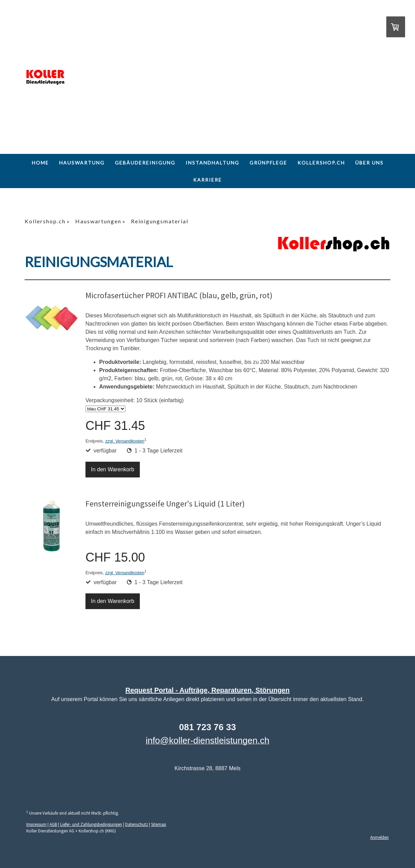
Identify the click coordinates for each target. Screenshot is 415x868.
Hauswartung (82, 163)
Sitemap (159, 824)
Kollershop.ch (321, 163)
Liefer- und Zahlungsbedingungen (91, 824)
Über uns (369, 163)
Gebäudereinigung (145, 163)
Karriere (207, 180)
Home (40, 163)
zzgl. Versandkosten (125, 441)
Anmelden (379, 837)
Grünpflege (268, 163)
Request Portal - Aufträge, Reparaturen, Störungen (207, 690)
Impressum (36, 824)
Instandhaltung (212, 163)
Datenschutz (137, 824)
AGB (53, 824)
